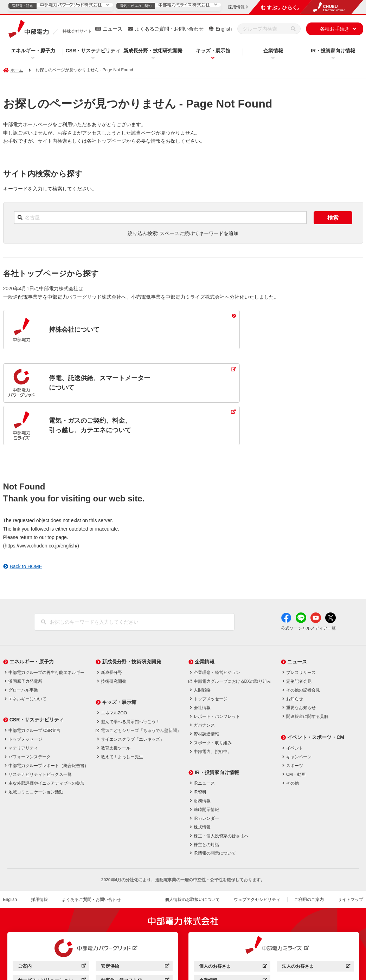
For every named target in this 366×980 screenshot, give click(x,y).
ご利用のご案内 (309, 857)
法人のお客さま (316, 925)
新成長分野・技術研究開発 (153, 51)
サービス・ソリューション (52, 939)
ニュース (113, 29)
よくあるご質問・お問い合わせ (169, 29)
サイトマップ (351, 857)
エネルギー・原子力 (33, 51)
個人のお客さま (233, 925)
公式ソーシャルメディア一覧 (308, 586)
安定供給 (135, 925)
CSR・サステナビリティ (93, 51)
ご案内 (52, 925)
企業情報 (273, 51)
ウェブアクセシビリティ (257, 857)
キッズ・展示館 (213, 51)
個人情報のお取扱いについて (192, 857)
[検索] (293, 29)
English (224, 29)
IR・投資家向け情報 (333, 51)
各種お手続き (335, 29)
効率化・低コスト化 (135, 939)
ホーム (17, 70)
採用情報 (39, 857)
